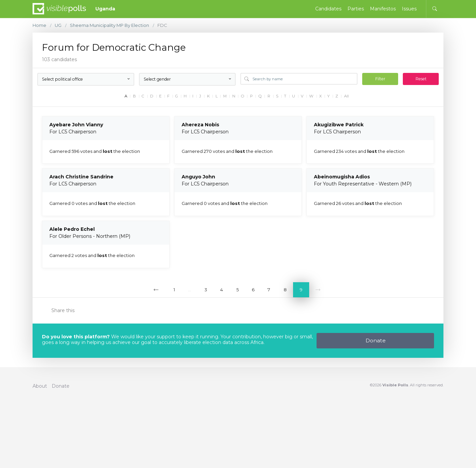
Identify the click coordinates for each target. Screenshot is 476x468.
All (346, 96)
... (189, 290)
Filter (380, 79)
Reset (421, 79)
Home (39, 25)
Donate (376, 341)
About (40, 386)
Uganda (105, 9)
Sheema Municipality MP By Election (109, 25)
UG (58, 25)
